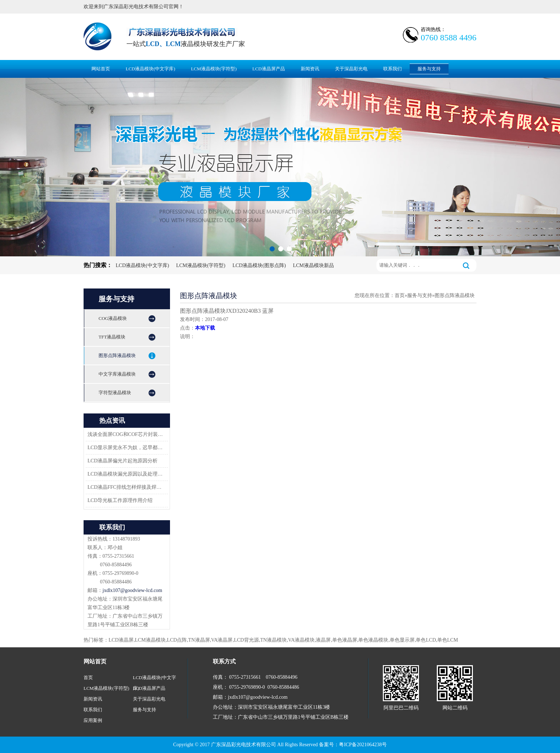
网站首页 (101, 69)
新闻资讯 (310, 69)
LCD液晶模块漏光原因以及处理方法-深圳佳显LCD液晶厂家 (126, 474)
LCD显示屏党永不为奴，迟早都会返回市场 (126, 448)
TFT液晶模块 (112, 337)
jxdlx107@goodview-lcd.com (132, 590)
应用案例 (93, 720)
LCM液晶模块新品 (313, 265)
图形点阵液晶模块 (117, 355)
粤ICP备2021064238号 (363, 745)
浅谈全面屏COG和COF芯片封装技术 (126, 434)
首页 (400, 295)
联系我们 (392, 69)
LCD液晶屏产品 (269, 69)
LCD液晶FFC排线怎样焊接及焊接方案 (126, 487)
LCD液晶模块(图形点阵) (259, 265)
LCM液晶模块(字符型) (214, 69)
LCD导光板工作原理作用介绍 (120, 500)
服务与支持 (429, 69)
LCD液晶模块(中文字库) (151, 69)
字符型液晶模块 (115, 393)
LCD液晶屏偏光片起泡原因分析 (122, 461)
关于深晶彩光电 (351, 69)
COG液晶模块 (113, 318)
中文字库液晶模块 (117, 374)
